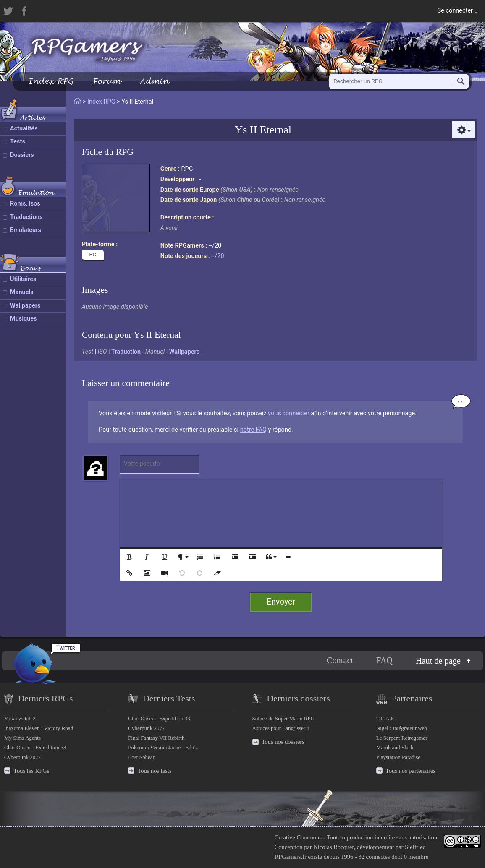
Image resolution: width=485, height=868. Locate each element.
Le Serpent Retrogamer (402, 738)
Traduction (126, 352)
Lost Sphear (141, 757)
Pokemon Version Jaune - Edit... (163, 747)
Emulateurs (26, 230)
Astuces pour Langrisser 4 (281, 728)
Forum (106, 81)
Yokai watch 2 (20, 718)
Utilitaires (23, 279)
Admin (154, 81)
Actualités (24, 129)
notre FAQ (253, 430)
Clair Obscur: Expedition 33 (35, 747)
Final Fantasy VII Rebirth (156, 738)
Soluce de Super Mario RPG (284, 718)
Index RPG (51, 81)
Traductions (26, 217)
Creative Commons (298, 837)
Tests (18, 142)
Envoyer (281, 602)
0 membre (416, 857)
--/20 (218, 256)
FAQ (384, 660)
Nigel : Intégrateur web (402, 728)
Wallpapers (25, 306)
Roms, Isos (25, 204)
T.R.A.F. (385, 718)
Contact (340, 660)
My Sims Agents (22, 738)
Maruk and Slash (395, 747)
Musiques (24, 319)
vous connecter (289, 413)
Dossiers (22, 155)
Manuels (22, 292)
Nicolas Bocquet (333, 847)
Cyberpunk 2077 (22, 757)
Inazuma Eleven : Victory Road (39, 728)
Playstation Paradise (398, 757)
